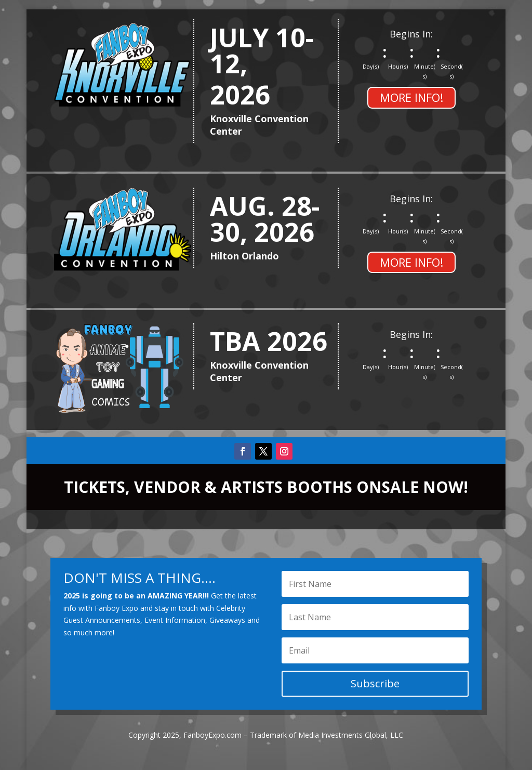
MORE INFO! (411, 97)
